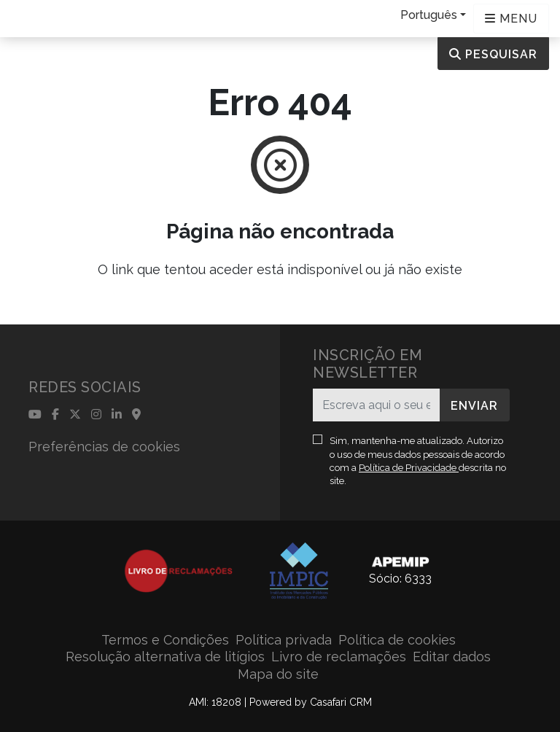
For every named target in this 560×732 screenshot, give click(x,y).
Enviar (474, 406)
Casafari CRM (341, 702)
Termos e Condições (165, 640)
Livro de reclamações (339, 657)
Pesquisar (493, 54)
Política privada (284, 640)
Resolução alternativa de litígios (165, 657)
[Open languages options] (511, 19)
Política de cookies (397, 640)
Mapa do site (278, 674)
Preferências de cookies (104, 447)
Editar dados (452, 657)
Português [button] (429, 15)
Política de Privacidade (409, 468)
